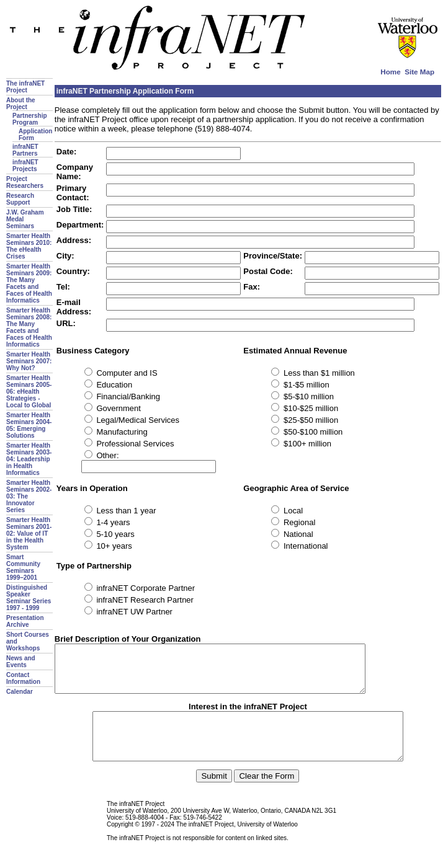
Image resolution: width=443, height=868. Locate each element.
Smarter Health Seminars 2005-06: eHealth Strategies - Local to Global (29, 392)
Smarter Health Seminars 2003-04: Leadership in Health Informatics (29, 459)
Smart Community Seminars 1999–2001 (23, 567)
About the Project (21, 104)
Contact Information (23, 678)
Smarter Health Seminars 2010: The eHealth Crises (29, 246)
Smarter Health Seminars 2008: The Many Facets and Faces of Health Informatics (29, 327)
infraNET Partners (25, 150)
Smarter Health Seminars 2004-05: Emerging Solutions (29, 425)
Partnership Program (30, 119)
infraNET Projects (25, 166)
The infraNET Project (25, 87)
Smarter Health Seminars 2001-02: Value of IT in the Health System (29, 534)
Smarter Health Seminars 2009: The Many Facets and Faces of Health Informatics (29, 283)
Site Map (419, 72)
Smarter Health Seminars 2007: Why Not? (29, 361)
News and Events (21, 662)
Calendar (20, 692)
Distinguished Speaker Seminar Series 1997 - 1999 (29, 598)
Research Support (20, 199)
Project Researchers (25, 182)
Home (390, 72)
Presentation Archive (25, 621)
